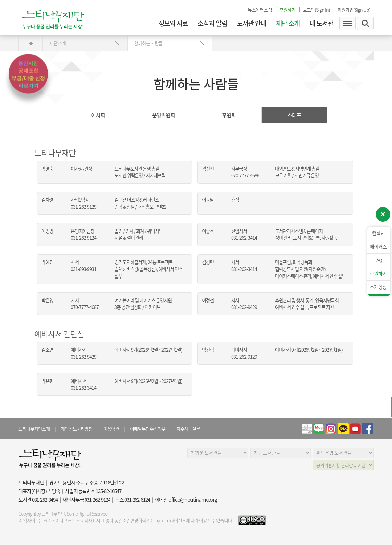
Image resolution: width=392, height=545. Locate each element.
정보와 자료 (173, 23)
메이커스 (378, 247)
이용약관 (111, 429)
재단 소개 (288, 23)
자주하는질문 (188, 429)
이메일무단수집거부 (148, 429)
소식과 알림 (212, 23)
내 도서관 (321, 23)
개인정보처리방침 (77, 429)
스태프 (294, 115)
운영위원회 (163, 115)
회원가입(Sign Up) (354, 10)
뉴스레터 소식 (260, 10)
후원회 (229, 115)
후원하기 (378, 274)
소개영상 (378, 287)
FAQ (378, 260)
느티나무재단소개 (34, 429)
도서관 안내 (251, 23)
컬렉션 (378, 233)
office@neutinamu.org (193, 499)
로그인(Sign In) (316, 10)
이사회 (98, 115)
